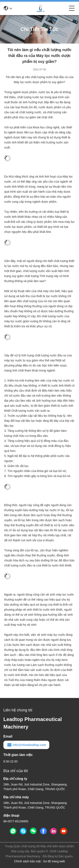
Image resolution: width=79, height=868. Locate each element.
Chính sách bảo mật (27, 861)
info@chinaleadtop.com (26, 745)
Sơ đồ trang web (54, 861)
